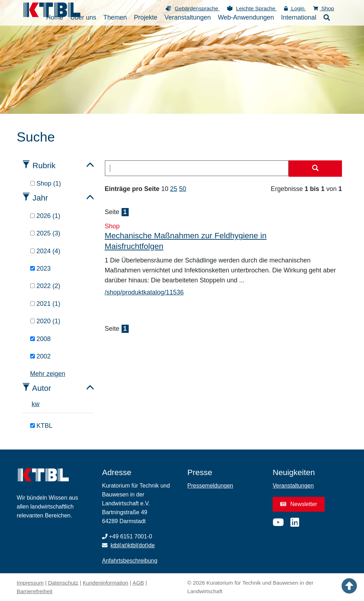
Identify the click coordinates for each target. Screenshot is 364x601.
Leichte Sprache (256, 8)
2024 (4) (45, 251)
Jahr (40, 198)
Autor (42, 388)
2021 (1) (45, 304)
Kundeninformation (106, 583)
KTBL (41, 426)
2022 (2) (45, 286)
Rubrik (44, 166)
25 (174, 189)
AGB (138, 583)
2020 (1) (45, 321)
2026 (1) (45, 216)
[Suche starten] (315, 169)
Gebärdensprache (197, 8)
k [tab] (33, 404)
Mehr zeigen (48, 374)
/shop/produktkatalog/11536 (144, 292)
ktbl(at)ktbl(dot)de (133, 545)
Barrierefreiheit (34, 591)
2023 (41, 268)
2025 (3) (45, 233)
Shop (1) (46, 184)
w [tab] (37, 404)
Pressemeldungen (210, 486)
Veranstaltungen (293, 486)
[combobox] (197, 168)
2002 (41, 356)
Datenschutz (63, 583)
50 (183, 189)
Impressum (30, 583)
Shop (324, 8)
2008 (41, 339)
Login (295, 8)
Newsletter (299, 504)
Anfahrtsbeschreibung (130, 561)
